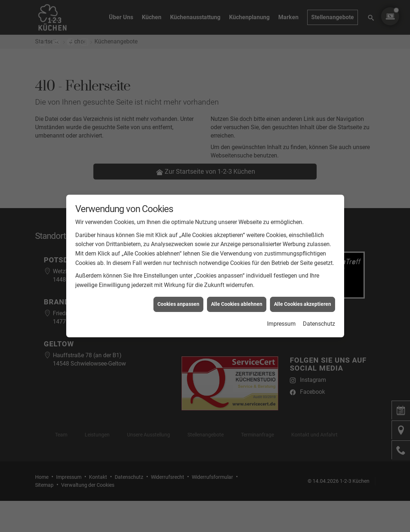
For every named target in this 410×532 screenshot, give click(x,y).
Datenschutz (319, 316)
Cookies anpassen (178, 297)
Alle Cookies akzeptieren (303, 297)
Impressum (281, 316)
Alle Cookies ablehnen (237, 297)
